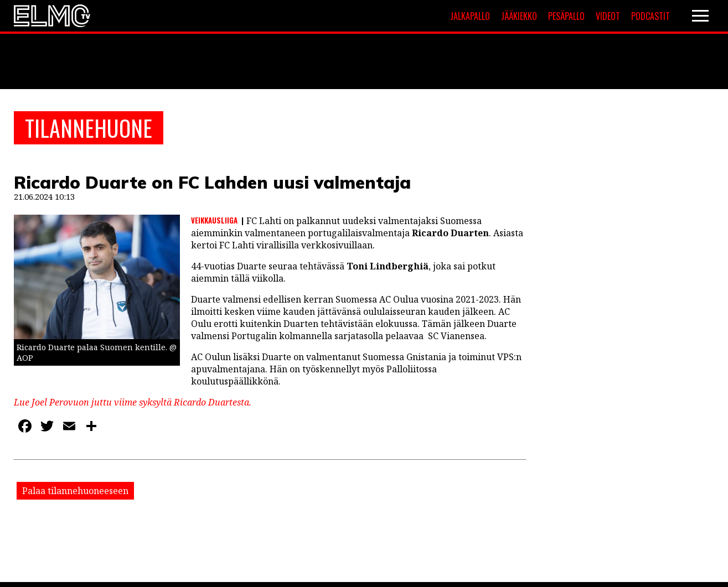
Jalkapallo (470, 16)
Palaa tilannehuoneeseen (75, 491)
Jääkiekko (519, 16)
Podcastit (650, 16)
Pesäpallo (566, 16)
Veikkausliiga (214, 220)
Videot (608, 16)
